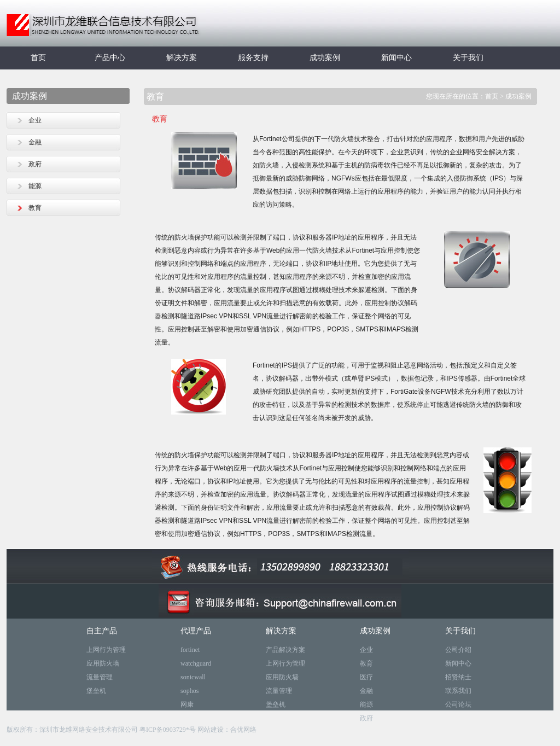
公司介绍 (458, 650)
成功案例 (325, 58)
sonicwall (193, 677)
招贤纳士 (458, 677)
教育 (35, 208)
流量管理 (100, 677)
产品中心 (110, 58)
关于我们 (468, 58)
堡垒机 (96, 691)
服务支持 (253, 58)
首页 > (495, 96)
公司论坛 (458, 704)
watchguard (196, 663)
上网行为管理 (106, 650)
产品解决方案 (285, 650)
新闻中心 (396, 58)
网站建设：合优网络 (227, 730)
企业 (35, 120)
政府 (35, 164)
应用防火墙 (103, 663)
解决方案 (182, 58)
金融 (35, 142)
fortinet (190, 650)
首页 (38, 58)
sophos (189, 691)
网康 (187, 704)
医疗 (366, 677)
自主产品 (102, 631)
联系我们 (458, 691)
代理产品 (196, 631)
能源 (35, 186)
